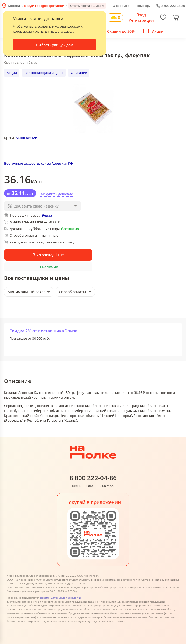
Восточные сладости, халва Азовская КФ (39, 163)
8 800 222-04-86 (173, 6)
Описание (79, 73)
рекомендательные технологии (60, 598)
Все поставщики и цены (44, 73)
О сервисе (121, 6)
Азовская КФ (26, 138)
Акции (12, 73)
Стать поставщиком (87, 6)
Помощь (143, 6)
